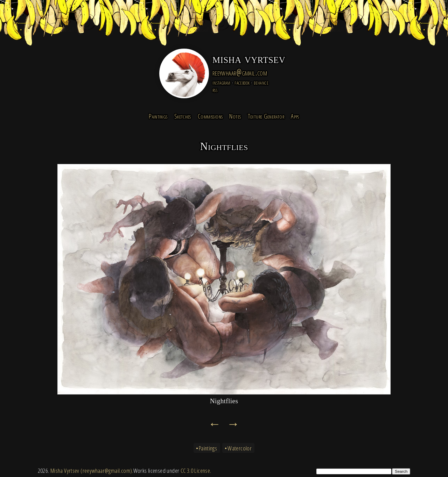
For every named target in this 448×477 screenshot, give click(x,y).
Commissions (210, 116)
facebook (242, 82)
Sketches (183, 116)
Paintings (158, 116)
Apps (295, 116)
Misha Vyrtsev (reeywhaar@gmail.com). (92, 471)
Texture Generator (266, 116)
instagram (221, 82)
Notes (235, 116)
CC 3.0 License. (196, 471)
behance (261, 82)
